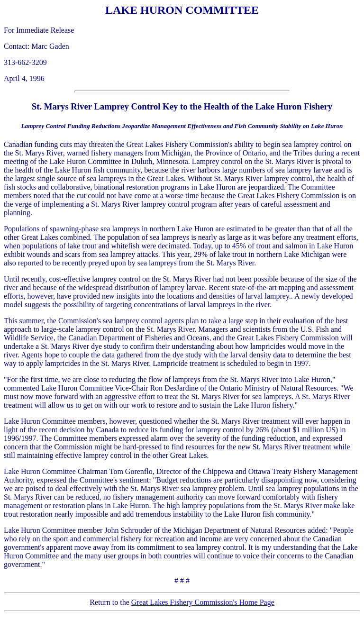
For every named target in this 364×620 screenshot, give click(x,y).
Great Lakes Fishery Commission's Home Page (203, 602)
